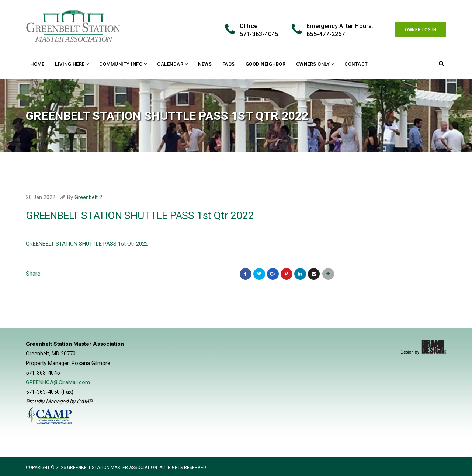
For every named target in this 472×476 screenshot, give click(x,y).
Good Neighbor (266, 64)
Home (37, 64)
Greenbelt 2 (88, 197)
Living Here (70, 64)
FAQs (229, 64)
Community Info (121, 64)
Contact (356, 64)
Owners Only (313, 64)
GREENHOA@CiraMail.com (58, 382)
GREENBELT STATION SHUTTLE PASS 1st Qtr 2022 (87, 244)
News (205, 64)
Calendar (170, 64)
